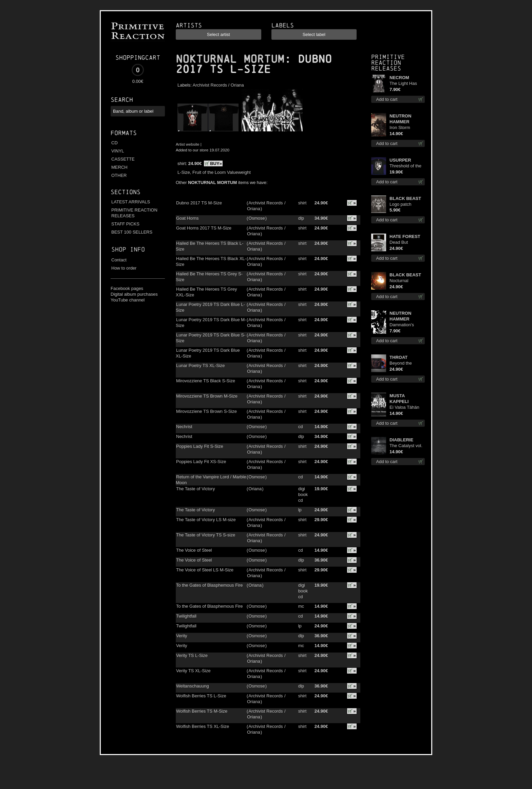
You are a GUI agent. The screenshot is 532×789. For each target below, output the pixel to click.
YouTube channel (128, 300)
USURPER (400, 160)
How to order (124, 268)
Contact (119, 260)
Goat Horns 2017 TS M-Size (204, 228)
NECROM (399, 78)
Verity (182, 636)
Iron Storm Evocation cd (402, 128)
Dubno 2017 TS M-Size (199, 203)
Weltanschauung (193, 686)
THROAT (398, 357)
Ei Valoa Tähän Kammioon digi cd (407, 408)
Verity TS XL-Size (193, 671)
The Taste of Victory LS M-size (206, 520)
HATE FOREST (405, 236)
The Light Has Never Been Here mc (406, 84)
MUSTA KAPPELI (399, 399)
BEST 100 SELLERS (132, 232)
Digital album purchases (134, 294)
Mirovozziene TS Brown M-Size (207, 396)
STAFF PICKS (125, 224)
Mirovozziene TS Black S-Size (206, 381)
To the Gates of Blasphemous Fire (210, 585)
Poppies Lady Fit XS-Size (201, 462)
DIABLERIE (401, 440)
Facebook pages (127, 288)
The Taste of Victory (195, 489)
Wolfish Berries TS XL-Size (203, 726)
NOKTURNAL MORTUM (230, 59)
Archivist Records (210, 85)
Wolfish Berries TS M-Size (202, 711)
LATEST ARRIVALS (131, 202)
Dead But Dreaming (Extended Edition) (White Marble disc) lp (404, 243)
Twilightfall (186, 616)
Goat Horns (187, 218)
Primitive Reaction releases (388, 63)
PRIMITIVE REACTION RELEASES (134, 213)
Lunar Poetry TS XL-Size (201, 365)
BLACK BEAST (405, 198)
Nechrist (184, 427)
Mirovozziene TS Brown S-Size (206, 411)
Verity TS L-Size (192, 655)
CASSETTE (123, 159)
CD (115, 143)
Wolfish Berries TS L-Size (201, 696)
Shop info (128, 249)
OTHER (119, 175)
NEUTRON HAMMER (400, 119)
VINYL (118, 151)
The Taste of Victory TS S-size (206, 535)
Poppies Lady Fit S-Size (200, 446)
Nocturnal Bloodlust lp (401, 281)
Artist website (188, 144)
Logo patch (400, 204)
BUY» (216, 163)
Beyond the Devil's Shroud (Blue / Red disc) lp (406, 363)
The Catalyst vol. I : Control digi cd (406, 446)
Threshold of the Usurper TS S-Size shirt (405, 166)
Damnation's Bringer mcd (402, 325)
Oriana (237, 85)
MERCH (119, 167)
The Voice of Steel (194, 550)
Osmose (256, 218)
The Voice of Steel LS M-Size (205, 570)
